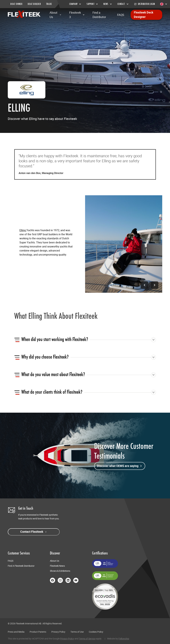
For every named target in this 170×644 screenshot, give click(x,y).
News (108, 4)
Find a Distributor (99, 15)
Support (92, 4)
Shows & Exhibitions (60, 571)
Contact (123, 4)
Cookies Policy (96, 632)
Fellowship (124, 639)
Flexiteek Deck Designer (144, 15)
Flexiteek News (57, 566)
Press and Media (16, 632)
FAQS (121, 15)
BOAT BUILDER (34, 4)
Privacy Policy (58, 632)
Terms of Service (87, 639)
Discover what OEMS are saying (120, 466)
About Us (56, 15)
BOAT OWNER (16, 4)
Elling (23, 230)
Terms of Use (77, 632)
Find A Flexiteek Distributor (21, 566)
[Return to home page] (24, 14)
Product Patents (38, 632)
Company (75, 4)
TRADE (49, 4)
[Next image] (154, 285)
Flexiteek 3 (77, 15)
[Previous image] (144, 285)
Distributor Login (144, 4)
